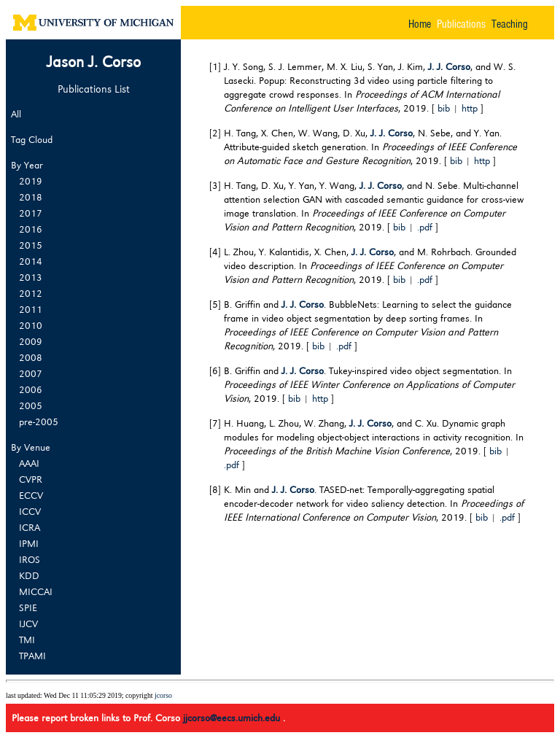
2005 (31, 405)
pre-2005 (39, 422)
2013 (31, 277)
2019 (31, 181)
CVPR (31, 479)
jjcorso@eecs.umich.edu (233, 717)
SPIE (28, 607)
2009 (31, 341)
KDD (29, 575)
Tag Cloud (32, 139)
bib (444, 108)
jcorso (163, 695)
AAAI (29, 463)
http (470, 108)
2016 (31, 229)
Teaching (510, 23)
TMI (27, 640)
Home (420, 23)
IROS (30, 559)
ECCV (31, 495)
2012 (31, 293)
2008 (31, 357)
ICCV (30, 511)
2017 (31, 213)
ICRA (30, 527)
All (16, 113)
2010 (31, 325)
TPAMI (32, 656)
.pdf (425, 226)
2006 (31, 389)
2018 (31, 197)
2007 (31, 373)
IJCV (28, 624)
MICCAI (36, 591)
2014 (31, 261)
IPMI (29, 543)
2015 (31, 245)
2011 (31, 309)
